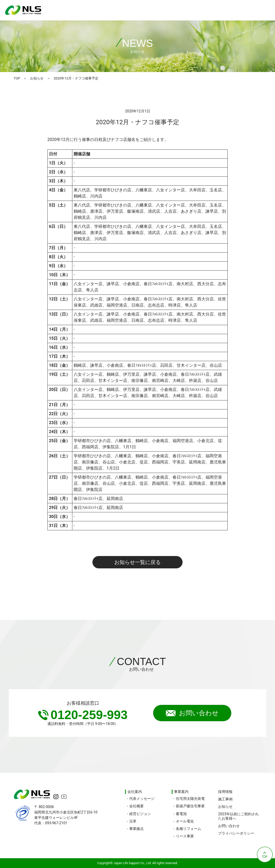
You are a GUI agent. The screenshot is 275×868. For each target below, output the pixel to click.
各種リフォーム (188, 829)
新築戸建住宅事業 (190, 806)
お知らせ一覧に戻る (137, 562)
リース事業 (185, 836)
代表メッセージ (142, 799)
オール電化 (185, 821)
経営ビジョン (140, 814)
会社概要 (136, 806)
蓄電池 (181, 814)
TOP (17, 78)
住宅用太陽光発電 (190, 799)
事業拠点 (136, 829)
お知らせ (37, 78)
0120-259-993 (83, 715)
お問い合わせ (192, 713)
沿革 (133, 821)
